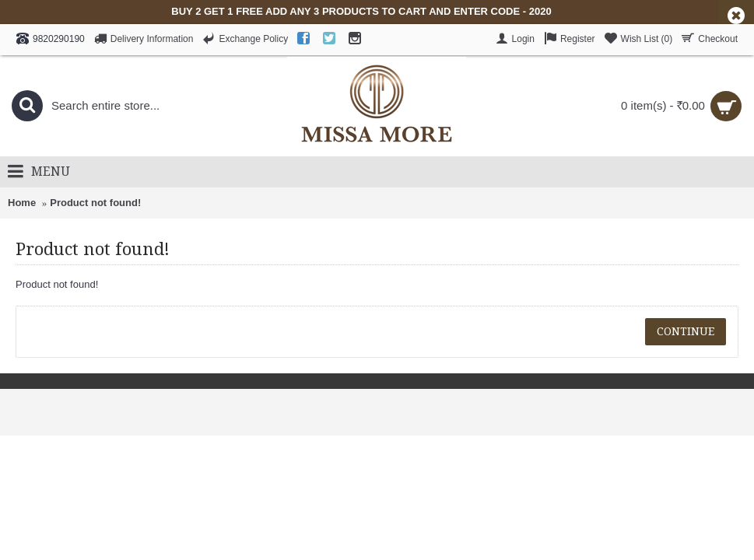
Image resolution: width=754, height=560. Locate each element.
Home (22, 203)
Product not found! (95, 203)
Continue (686, 331)
